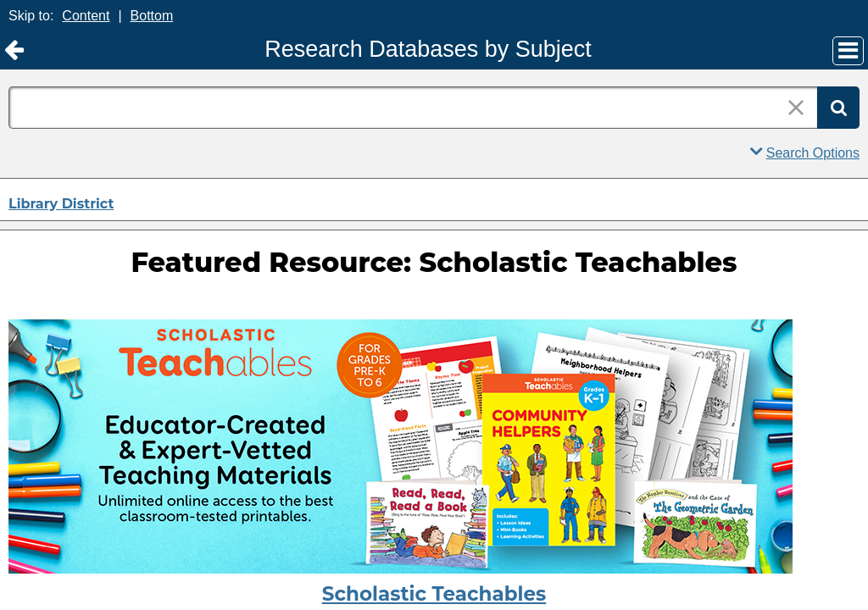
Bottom (152, 16)
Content (86, 16)
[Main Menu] (848, 51)
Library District (61, 204)
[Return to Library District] (14, 50)
